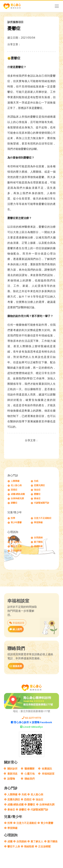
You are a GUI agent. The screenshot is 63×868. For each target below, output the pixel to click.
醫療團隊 (30, 768)
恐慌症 (14, 490)
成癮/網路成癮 (18, 494)
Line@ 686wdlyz (31, 727)
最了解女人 (16, 542)
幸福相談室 (17, 623)
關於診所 (12, 768)
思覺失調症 (39, 485)
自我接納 (38, 538)
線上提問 (16, 629)
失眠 (36, 481)
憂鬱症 (37, 494)
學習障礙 (38, 522)
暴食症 (37, 498)
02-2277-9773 (31, 718)
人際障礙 (15, 481)
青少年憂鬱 (16, 522)
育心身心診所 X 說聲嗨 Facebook (32, 722)
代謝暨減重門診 (42, 503)
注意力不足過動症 (43, 518)
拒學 (13, 518)
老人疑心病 (16, 485)
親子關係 (38, 542)
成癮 (13, 538)
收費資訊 (47, 768)
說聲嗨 (11, 779)
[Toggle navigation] (57, 6)
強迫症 (37, 490)
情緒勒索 (38, 546)
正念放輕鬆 (16, 551)
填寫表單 (16, 666)
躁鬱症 (14, 503)
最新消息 (12, 774)
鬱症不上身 (16, 546)
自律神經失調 (17, 498)
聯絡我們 (30, 779)
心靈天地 (30, 774)
